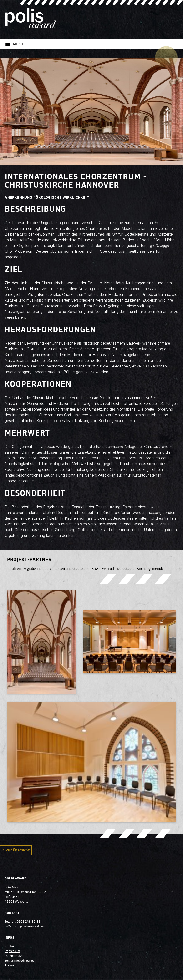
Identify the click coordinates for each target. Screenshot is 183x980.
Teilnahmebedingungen (20, 961)
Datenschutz (13, 956)
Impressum (12, 951)
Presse (9, 966)
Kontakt (10, 947)
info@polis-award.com (30, 927)
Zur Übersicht (18, 850)
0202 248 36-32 (28, 922)
